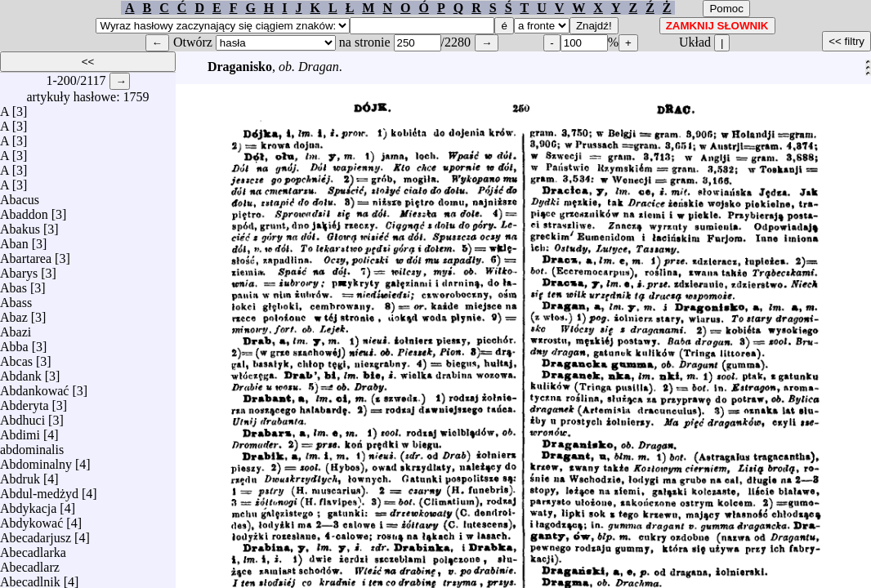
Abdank (21, 372)
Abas (13, 284)
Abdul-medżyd (39, 490)
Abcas (16, 357)
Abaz (14, 313)
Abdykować (31, 519)
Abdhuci (22, 416)
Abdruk (20, 475)
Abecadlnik (30, 578)
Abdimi (20, 431)
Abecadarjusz (36, 534)
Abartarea (26, 254)
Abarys (19, 269)
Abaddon (24, 210)
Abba (14, 343)
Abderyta (25, 401)
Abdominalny (36, 460)
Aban (14, 240)
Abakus (20, 225)
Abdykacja (28, 504)
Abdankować (34, 387)
